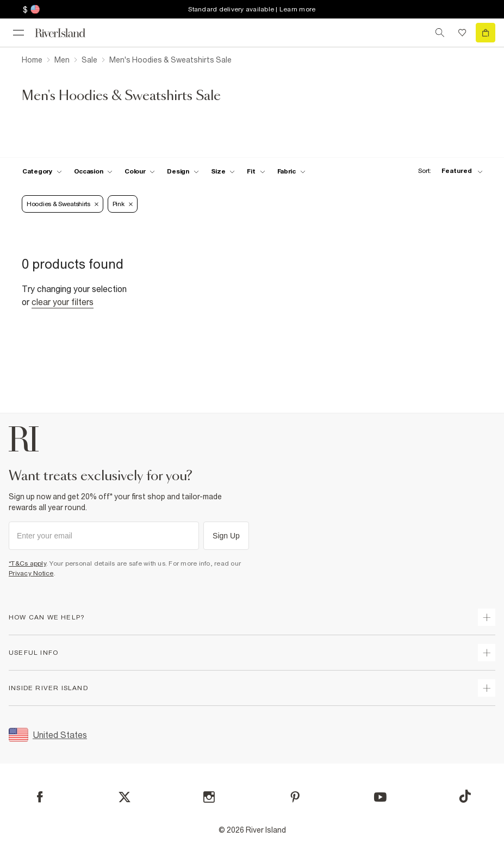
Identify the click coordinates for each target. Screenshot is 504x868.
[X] (125, 797)
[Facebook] (40, 797)
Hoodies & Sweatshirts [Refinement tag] (63, 204)
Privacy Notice (31, 573)
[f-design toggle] (183, 171)
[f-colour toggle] (140, 171)
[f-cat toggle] (42, 171)
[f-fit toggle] (256, 171)
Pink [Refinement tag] (123, 204)
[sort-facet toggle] (447, 171)
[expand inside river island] (487, 688)
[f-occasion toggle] (94, 171)
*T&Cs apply (27, 563)
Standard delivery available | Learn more (252, 9)
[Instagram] (209, 797)
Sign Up (226, 536)
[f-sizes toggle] (223, 171)
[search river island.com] (440, 33)
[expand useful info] (487, 653)
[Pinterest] (295, 797)
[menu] (18, 33)
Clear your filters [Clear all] (63, 302)
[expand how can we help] (487, 617)
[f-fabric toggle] (291, 171)
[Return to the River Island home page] (67, 33)
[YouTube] (380, 797)
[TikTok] (465, 796)
